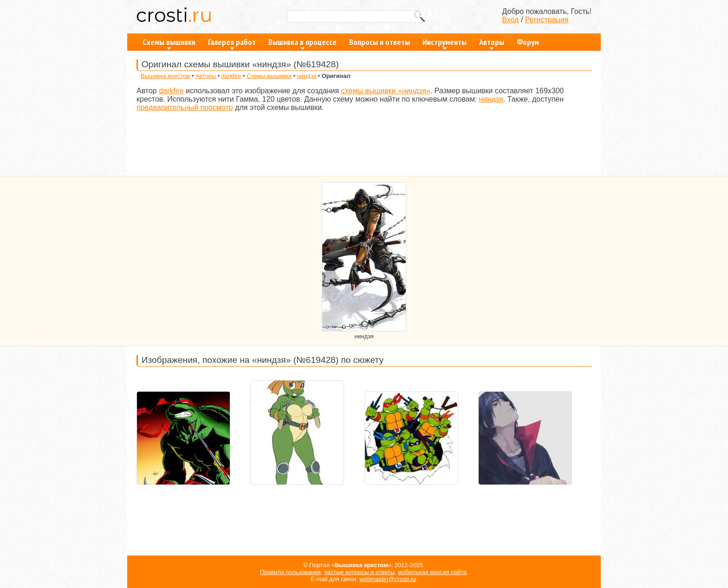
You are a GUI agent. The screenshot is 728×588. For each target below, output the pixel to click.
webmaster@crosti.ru (387, 579)
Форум (528, 42)
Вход (510, 20)
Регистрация (547, 20)
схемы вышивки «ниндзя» (386, 91)
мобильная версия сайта (432, 572)
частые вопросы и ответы (359, 572)
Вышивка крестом (165, 76)
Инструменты (445, 44)
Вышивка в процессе (302, 44)
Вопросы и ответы (380, 42)
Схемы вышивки (169, 44)
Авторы (492, 44)
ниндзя (307, 76)
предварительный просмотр (185, 107)
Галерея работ (232, 44)
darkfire (231, 76)
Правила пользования (290, 572)
